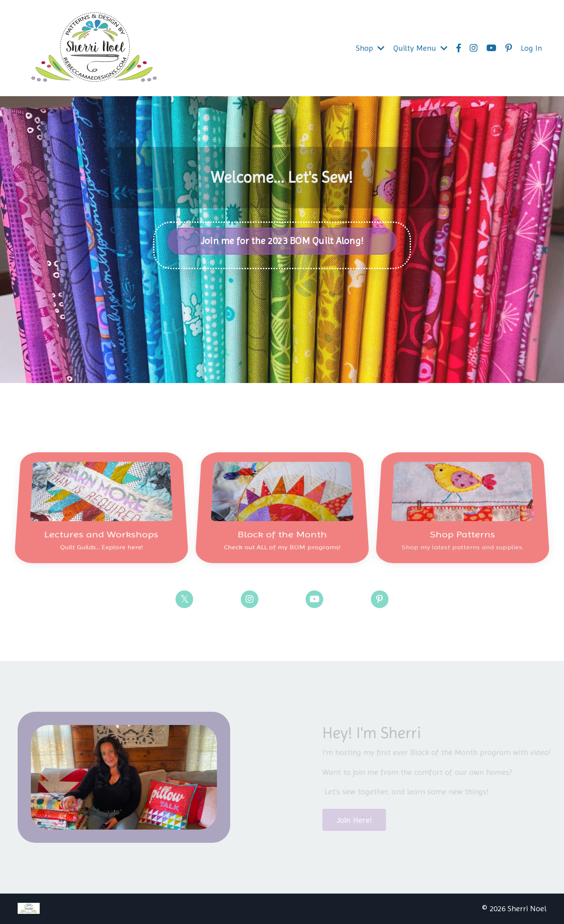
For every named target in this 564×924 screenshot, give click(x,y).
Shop (370, 48)
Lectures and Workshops (101, 525)
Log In (531, 48)
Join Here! (359, 820)
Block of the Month (282, 525)
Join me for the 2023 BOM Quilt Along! (282, 241)
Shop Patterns (463, 525)
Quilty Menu (420, 48)
